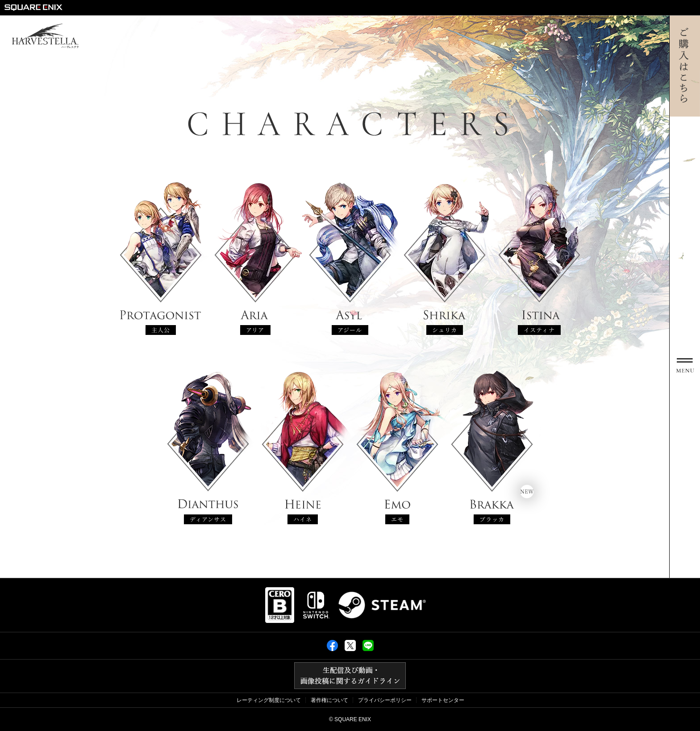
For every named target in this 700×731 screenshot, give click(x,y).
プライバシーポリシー (385, 700)
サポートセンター (443, 700)
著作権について (329, 700)
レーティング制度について (269, 700)
